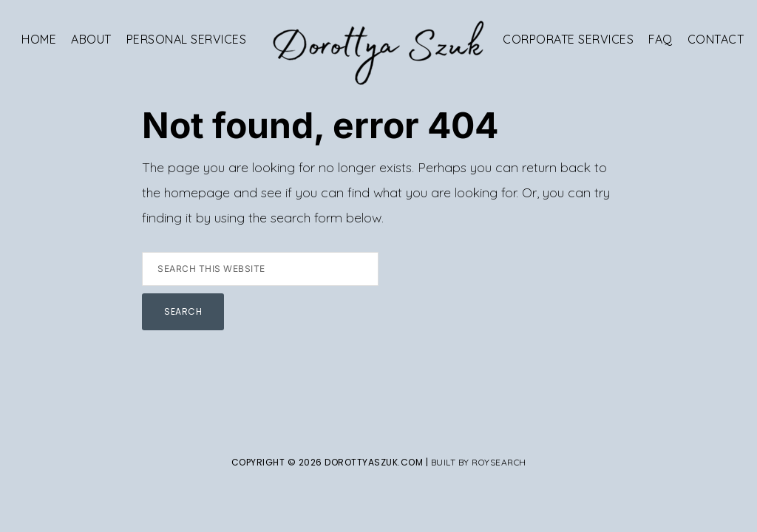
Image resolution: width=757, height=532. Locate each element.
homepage (197, 192)
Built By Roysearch (479, 462)
